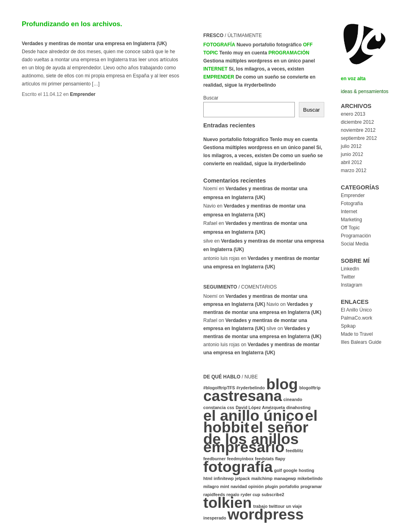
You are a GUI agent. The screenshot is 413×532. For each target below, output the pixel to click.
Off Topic (350, 228)
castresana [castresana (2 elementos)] (243, 396)
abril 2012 (351, 162)
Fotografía (219, 45)
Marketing (351, 220)
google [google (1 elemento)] (290, 470)
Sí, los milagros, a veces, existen (266, 69)
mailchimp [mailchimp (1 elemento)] (262, 478)
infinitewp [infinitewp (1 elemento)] (224, 478)
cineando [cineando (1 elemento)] (293, 399)
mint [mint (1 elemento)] (225, 486)
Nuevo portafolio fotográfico (269, 45)
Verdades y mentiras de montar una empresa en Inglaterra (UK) (94, 44)
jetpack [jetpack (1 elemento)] (243, 478)
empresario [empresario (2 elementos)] (244, 447)
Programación (289, 53)
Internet (215, 69)
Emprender (82, 94)
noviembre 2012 (358, 130)
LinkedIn (350, 269)
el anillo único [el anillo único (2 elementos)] (253, 416)
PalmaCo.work (357, 318)
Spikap (348, 326)
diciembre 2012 (357, 122)
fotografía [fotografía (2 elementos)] (238, 467)
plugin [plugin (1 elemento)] (271, 486)
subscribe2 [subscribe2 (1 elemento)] (273, 495)
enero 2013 (353, 114)
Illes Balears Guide (361, 342)
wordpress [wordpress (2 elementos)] (266, 514)
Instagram (351, 285)
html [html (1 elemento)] (208, 478)
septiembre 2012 (359, 138)
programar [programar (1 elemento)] (311, 486)
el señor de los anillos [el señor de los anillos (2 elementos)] (256, 433)
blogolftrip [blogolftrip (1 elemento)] (310, 388)
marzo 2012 (354, 170)
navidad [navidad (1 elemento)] (239, 486)
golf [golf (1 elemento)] (278, 470)
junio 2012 (352, 154)
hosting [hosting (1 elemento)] (307, 470)
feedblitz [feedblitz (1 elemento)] (295, 451)
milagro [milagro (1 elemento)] (211, 486)
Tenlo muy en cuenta (243, 53)
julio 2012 (351, 146)
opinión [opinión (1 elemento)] (256, 486)
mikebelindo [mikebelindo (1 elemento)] (310, 478)
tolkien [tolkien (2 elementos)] (227, 503)
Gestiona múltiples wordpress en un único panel (259, 61)
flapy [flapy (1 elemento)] (280, 459)
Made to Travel (357, 334)
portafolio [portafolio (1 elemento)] (289, 486)
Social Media (355, 244)
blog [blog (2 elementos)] (282, 384)
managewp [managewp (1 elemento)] (285, 478)
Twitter (348, 277)
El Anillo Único (356, 310)
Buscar (211, 98)
